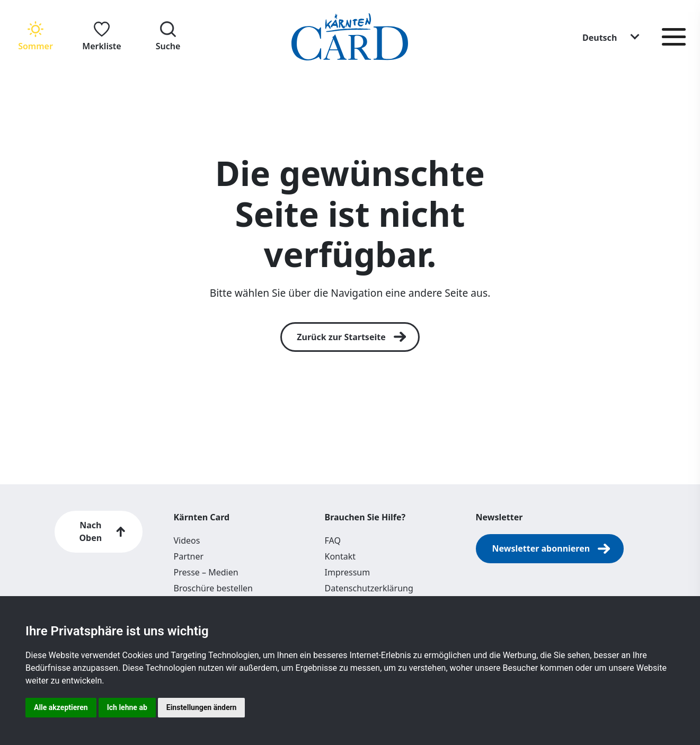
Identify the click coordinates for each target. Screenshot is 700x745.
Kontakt (340, 556)
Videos (187, 540)
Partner (189, 556)
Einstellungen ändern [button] (202, 707)
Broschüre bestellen (213, 588)
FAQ (333, 540)
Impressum (348, 572)
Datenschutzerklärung (369, 588)
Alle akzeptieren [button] (61, 707)
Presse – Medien (206, 572)
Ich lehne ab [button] (127, 707)
